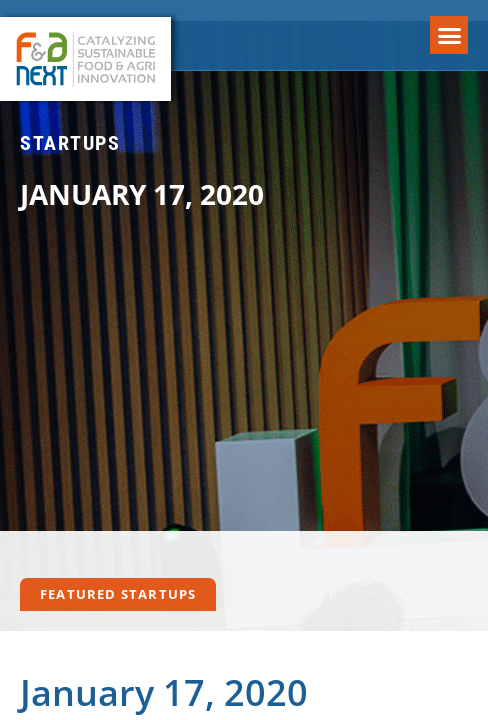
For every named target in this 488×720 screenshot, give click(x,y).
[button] (449, 35)
